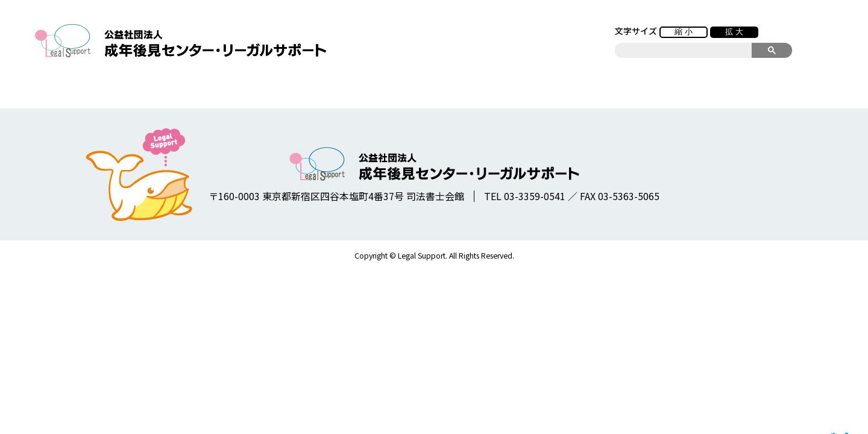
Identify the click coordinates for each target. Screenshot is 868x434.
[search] (683, 51)
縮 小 (684, 32)
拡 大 (734, 32)
